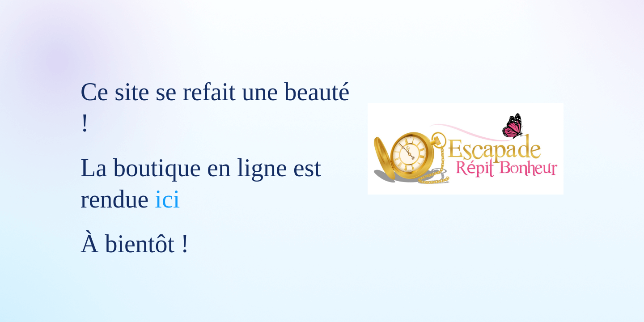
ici (167, 199)
